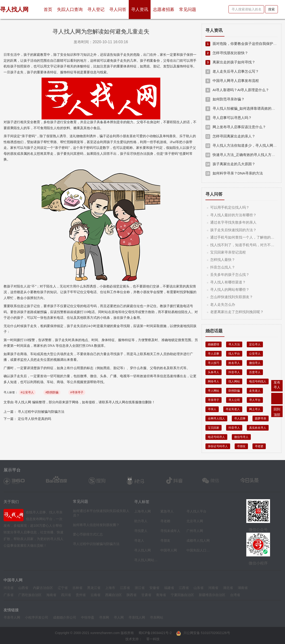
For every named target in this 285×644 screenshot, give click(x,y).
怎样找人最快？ (223, 260)
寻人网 (119, 617)
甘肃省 (146, 595)
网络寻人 (214, 381)
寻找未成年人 (170, 531)
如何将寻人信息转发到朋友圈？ (96, 525)
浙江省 (140, 588)
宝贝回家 (214, 428)
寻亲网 (104, 617)
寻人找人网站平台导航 (146, 560)
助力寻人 (141, 521)
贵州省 (81, 595)
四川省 (66, 595)
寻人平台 (255, 400)
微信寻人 (255, 363)
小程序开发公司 (37, 617)
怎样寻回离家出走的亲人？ (230, 136)
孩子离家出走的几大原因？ (230, 164)
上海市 (110, 588)
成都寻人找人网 (198, 541)
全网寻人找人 (216, 418)
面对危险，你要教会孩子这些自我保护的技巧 (245, 44)
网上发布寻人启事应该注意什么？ (236, 127)
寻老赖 (165, 521)
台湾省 (235, 595)
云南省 (95, 595)
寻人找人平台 (196, 511)
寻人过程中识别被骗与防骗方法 (41, 412)
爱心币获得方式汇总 (88, 534)
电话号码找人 (258, 381)
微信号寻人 (241, 437)
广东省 (9, 595)
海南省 (51, 595)
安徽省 (154, 588)
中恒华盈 (88, 617)
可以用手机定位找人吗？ (230, 207)
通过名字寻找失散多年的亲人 (233, 222)
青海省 (161, 595)
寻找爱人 (141, 531)
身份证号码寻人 (218, 446)
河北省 (9, 588)
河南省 (213, 588)
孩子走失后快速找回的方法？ (233, 230)
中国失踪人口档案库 (198, 550)
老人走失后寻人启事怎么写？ (232, 71)
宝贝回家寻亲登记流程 (228, 252)
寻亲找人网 (137, 617)
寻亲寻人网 (12, 617)
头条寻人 (214, 372)
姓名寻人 (234, 363)
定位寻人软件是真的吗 (34, 419)
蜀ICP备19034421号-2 (155, 633)
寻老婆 (259, 446)
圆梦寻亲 (261, 418)
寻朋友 (241, 446)
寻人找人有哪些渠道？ (228, 282)
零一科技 (153, 639)
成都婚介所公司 (65, 617)
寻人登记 (96, 9)
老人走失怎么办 (223, 304)
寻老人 (139, 541)
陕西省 (132, 595)
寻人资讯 (140, 9)
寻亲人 (212, 409)
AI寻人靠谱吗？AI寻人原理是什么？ (237, 90)
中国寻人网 (169, 550)
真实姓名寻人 (258, 428)
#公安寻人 (27, 392)
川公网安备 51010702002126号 (203, 633)
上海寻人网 (142, 511)
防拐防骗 (234, 391)
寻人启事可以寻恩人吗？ (229, 118)
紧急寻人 (167, 511)
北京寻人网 (195, 521)
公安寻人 (255, 354)
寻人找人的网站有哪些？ (230, 289)
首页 (49, 8)
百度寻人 (255, 372)
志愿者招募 (164, 9)
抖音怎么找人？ (223, 267)
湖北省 (228, 588)
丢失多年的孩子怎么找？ (230, 275)
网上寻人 (255, 409)
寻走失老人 (233, 409)
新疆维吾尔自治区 (212, 595)
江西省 (184, 588)
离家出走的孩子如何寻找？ (230, 62)
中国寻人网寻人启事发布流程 (232, 81)
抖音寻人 (234, 372)
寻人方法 (234, 344)
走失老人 (255, 391)
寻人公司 (234, 400)
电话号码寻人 (216, 437)
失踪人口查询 (70, 9)
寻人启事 (214, 354)
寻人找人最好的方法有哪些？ (233, 215)
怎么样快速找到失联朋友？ (232, 297)
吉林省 (77, 588)
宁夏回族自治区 (182, 595)
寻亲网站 (157, 617)
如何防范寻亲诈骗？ (225, 99)
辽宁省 (63, 588)
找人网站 (234, 381)
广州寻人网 (195, 531)
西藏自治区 (114, 595)
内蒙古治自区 (43, 588)
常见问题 (188, 9)
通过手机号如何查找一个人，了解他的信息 (244, 237)
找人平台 (234, 354)
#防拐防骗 (52, 392)
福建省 (169, 588)
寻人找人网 (23, 402)
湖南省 (243, 588)
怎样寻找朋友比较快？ (227, 53)
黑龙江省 (94, 588)
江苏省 (125, 588)
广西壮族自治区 (30, 595)
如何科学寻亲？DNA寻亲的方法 (234, 173)
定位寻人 (255, 344)
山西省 (23, 588)
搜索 (271, 9)
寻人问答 (118, 9)
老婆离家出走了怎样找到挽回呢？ (237, 312)
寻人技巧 (214, 363)
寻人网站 (214, 391)
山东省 (199, 588)
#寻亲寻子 (77, 392)
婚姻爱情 (214, 344)
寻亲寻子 (214, 400)
